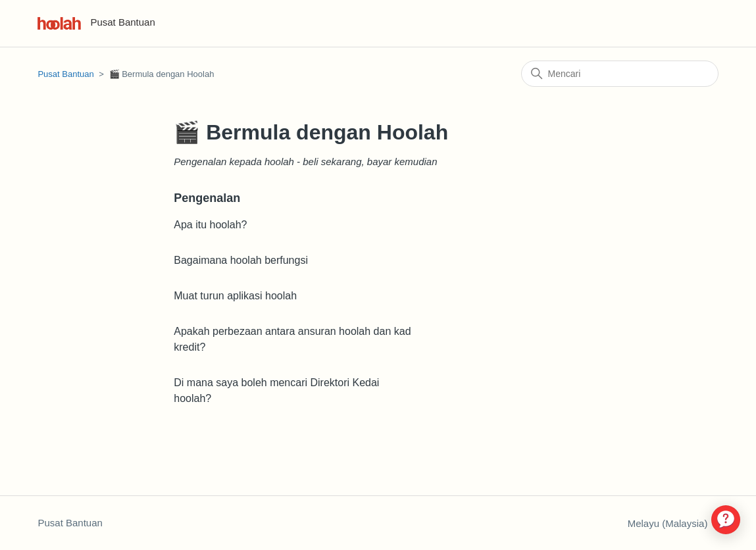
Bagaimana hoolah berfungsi (241, 260)
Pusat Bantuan (65, 74)
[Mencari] (620, 74)
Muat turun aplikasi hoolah (235, 296)
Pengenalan (207, 198)
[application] (726, 520)
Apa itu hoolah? (210, 225)
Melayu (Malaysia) (673, 523)
